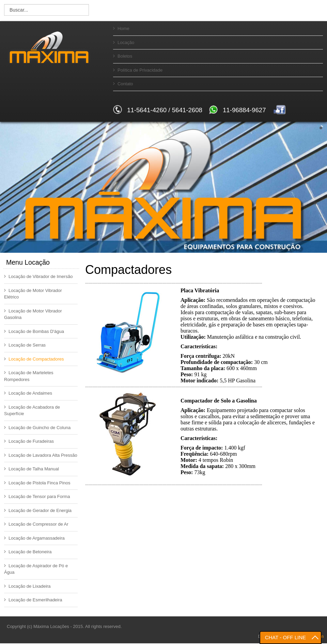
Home (121, 28)
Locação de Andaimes (28, 393)
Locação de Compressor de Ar (36, 524)
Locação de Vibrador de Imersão (38, 276)
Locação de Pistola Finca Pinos (37, 483)
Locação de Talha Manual (32, 469)
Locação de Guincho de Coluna (37, 428)
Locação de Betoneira (28, 552)
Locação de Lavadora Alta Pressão (41, 455)
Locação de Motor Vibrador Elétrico (33, 294)
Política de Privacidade (138, 70)
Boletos (123, 56)
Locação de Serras (25, 345)
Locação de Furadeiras (29, 441)
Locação (124, 42)
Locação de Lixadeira (27, 586)
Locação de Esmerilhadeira (33, 600)
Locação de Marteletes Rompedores (29, 376)
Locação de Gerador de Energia (38, 510)
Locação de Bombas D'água (34, 331)
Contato (123, 84)
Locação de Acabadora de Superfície (32, 411)
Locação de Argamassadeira (34, 538)
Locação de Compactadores (34, 359)
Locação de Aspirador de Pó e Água (36, 569)
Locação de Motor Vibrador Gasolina (33, 314)
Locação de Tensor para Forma (37, 496)
